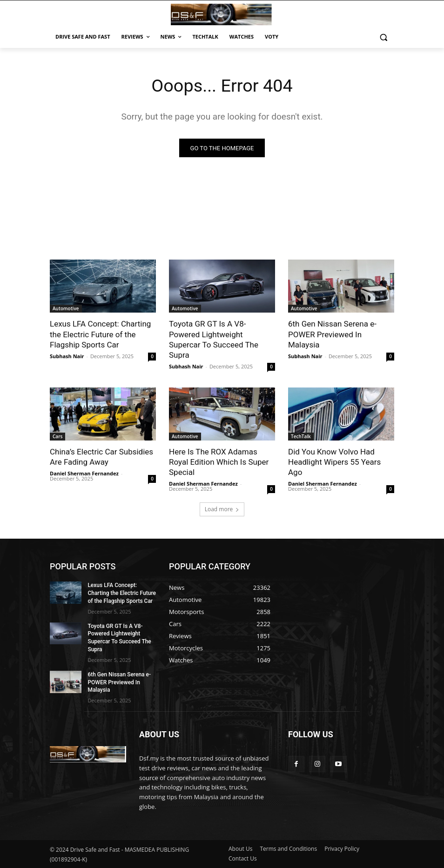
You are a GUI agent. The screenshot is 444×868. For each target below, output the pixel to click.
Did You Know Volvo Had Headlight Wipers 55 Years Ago (334, 462)
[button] (383, 37)
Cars (57, 436)
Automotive (66, 309)
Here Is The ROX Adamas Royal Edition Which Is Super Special (219, 462)
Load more (222, 509)
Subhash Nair (67, 356)
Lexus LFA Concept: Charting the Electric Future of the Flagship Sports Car (100, 334)
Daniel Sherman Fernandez (84, 473)
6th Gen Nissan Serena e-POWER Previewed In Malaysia (332, 334)
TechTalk (301, 436)
